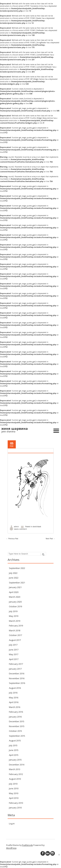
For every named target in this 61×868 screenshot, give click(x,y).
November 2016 (17, 678)
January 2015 (15, 760)
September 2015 (17, 736)
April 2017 (14, 659)
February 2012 (16, 774)
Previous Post (12, 539)
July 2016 (13, 693)
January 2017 (15, 669)
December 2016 (17, 673)
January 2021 (15, 587)
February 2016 (16, 712)
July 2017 (13, 645)
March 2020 (15, 597)
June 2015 (14, 750)
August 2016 (15, 688)
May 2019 (14, 616)
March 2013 (15, 769)
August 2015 (15, 741)
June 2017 (14, 650)
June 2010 (14, 788)
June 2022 (14, 578)
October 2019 (15, 606)
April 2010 (14, 798)
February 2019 (16, 626)
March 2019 (15, 621)
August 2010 (15, 779)
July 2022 (13, 573)
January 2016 (15, 717)
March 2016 (15, 707)
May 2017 (14, 654)
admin (16, 527)
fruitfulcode (27, 845)
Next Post (50, 539)
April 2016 (14, 702)
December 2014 (17, 765)
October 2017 (15, 635)
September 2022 (17, 568)
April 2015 (14, 755)
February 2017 (16, 664)
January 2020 (15, 602)
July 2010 (13, 784)
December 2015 (17, 721)
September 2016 (17, 683)
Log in (12, 824)
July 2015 (13, 745)
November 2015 (17, 726)
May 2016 (14, 698)
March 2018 (15, 630)
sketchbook (37, 527)
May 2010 (14, 793)
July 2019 (13, 611)
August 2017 (15, 640)
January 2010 (15, 808)
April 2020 (14, 592)
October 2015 (15, 731)
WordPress (11, 848)
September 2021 (17, 583)
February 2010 (16, 803)
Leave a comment (20, 529)
